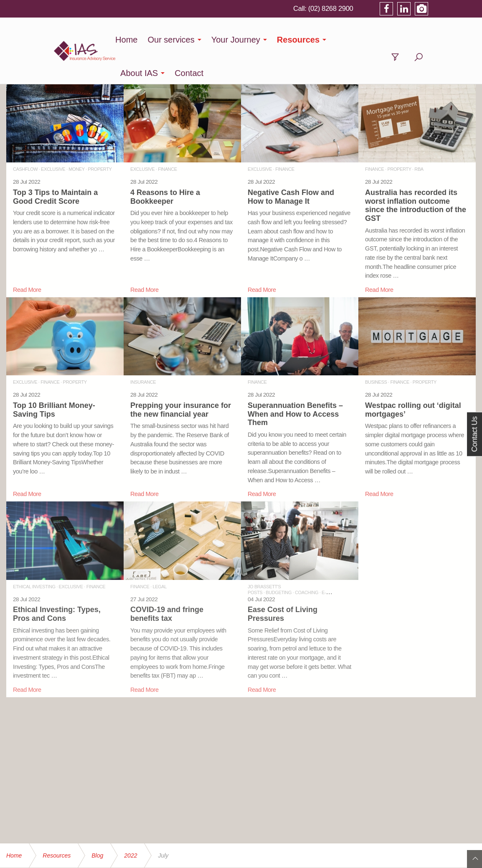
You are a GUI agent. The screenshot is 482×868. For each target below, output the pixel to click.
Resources (308, 40)
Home (136, 40)
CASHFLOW (25, 136)
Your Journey (245, 40)
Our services (180, 40)
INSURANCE (143, 349)
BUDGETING (279, 559)
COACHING (307, 559)
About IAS (365, 40)
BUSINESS (376, 349)
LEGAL (159, 553)
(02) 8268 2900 (377, 8)
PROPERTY (100, 136)
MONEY (76, 136)
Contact (415, 40)
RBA (419, 136)
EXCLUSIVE (53, 136)
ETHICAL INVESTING (34, 553)
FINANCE (167, 136)
